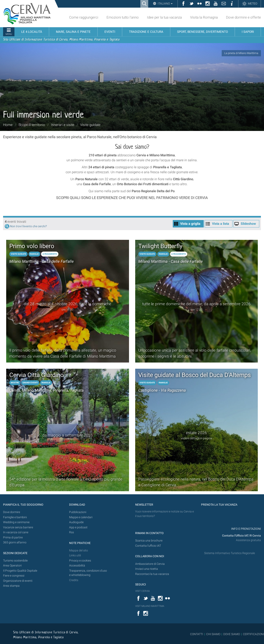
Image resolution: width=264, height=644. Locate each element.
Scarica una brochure (149, 541)
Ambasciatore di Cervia (150, 564)
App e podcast (78, 527)
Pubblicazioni (78, 512)
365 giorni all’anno (15, 542)
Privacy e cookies (80, 561)
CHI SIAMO (213, 634)
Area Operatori (12, 566)
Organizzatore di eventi (18, 581)
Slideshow (248, 224)
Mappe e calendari (81, 517)
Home (8, 125)
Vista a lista (221, 224)
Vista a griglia (190, 224)
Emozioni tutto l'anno (123, 17)
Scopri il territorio (32, 125)
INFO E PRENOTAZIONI (246, 529)
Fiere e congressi (14, 576)
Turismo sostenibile (15, 561)
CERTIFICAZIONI (253, 634)
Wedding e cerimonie (16, 522)
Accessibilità (77, 566)
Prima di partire (13, 537)
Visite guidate (90, 125)
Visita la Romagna (204, 17)
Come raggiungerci (84, 17)
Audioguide (76, 522)
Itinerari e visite (63, 125)
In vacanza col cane (16, 532)
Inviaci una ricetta (147, 569)
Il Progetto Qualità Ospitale (20, 571)
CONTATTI (197, 634)
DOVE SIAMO (231, 634)
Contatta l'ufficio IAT (148, 546)
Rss (72, 532)
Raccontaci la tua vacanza (152, 574)
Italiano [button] (165, 4)
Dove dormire (12, 512)
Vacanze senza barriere (18, 527)
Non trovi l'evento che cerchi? (28, 226)
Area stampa (11, 586)
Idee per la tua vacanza (164, 17)
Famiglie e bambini (15, 517)
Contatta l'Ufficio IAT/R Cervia (242, 536)
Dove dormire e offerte (243, 17)
